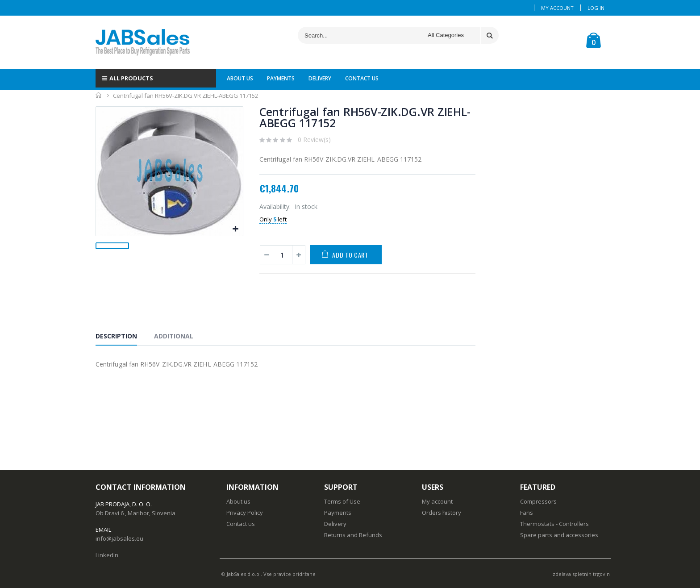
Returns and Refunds (353, 535)
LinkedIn (107, 555)
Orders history (442, 513)
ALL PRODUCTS (128, 78)
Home (99, 95)
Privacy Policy (245, 513)
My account (437, 501)
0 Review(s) (314, 140)
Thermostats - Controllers (554, 524)
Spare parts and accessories (559, 535)
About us (238, 501)
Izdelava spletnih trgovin (581, 574)
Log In (596, 8)
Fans (527, 513)
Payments (338, 513)
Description (116, 336)
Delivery (335, 524)
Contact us (241, 524)
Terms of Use (342, 501)
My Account (557, 8)
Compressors (538, 501)
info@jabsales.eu (119, 538)
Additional (174, 336)
